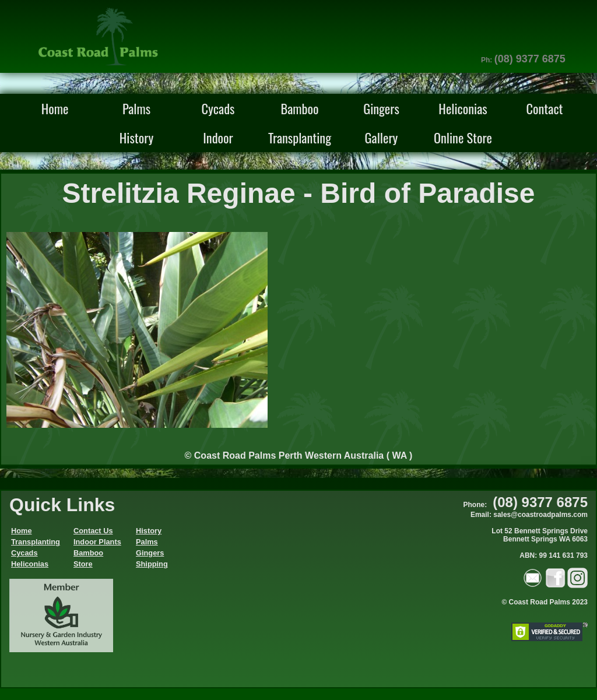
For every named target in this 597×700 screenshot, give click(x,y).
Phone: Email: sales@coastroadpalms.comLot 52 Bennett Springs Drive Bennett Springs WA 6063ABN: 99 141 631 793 (526, 530)
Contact (544, 108)
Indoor (218, 137)
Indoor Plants (97, 542)
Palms (136, 108)
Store (83, 564)
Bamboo (299, 108)
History (136, 137)
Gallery (382, 137)
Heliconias (463, 108)
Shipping (152, 564)
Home (55, 108)
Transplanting (300, 137)
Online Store (463, 137)
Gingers (381, 108)
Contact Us (93, 531)
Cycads (218, 108)
